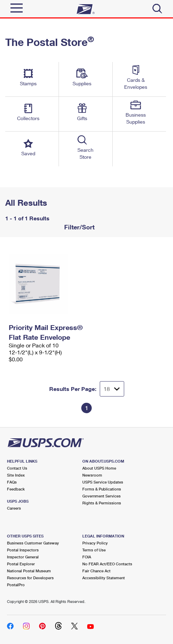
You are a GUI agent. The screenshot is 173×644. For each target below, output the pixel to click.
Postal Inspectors (23, 550)
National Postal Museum (29, 571)
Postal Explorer (21, 564)
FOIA (87, 557)
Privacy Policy (95, 543)
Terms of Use (94, 550)
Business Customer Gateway (33, 543)
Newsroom (92, 475)
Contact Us (17, 468)
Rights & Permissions (102, 503)
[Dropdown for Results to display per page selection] (112, 389)
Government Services (101, 496)
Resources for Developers (30, 578)
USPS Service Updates (103, 482)
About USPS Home (99, 468)
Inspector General (23, 557)
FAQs (12, 482)
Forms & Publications (102, 489)
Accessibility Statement (104, 578)
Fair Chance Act (96, 571)
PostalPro (16, 585)
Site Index (16, 475)
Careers (14, 508)
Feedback (16, 489)
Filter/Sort (78, 227)
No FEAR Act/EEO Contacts (107, 564)
